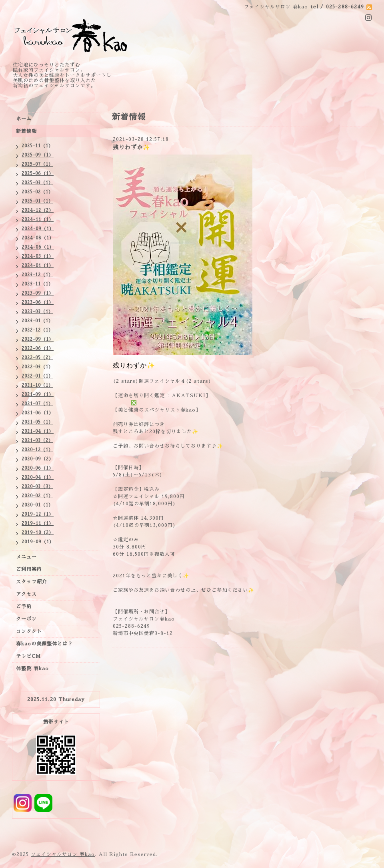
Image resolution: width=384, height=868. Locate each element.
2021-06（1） (38, 413)
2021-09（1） (38, 395)
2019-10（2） (38, 533)
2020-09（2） (38, 459)
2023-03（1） (37, 312)
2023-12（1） (37, 275)
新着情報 (26, 131)
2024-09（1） (38, 229)
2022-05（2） (37, 358)
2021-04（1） (38, 431)
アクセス (26, 594)
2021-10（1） (37, 385)
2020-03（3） (37, 487)
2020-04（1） (38, 477)
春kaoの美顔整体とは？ (44, 644)
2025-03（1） (37, 183)
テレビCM (28, 656)
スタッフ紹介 (32, 582)
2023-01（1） (37, 321)
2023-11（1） (37, 284)
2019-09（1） (38, 542)
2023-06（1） (38, 302)
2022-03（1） (37, 367)
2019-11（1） (38, 523)
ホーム (24, 119)
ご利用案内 (29, 569)
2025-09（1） (38, 155)
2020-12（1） (37, 450)
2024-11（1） (38, 220)
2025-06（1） (38, 174)
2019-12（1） (38, 514)
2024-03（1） (38, 256)
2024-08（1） (38, 238)
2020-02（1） (37, 496)
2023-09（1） (38, 293)
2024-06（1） (38, 247)
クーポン (26, 619)
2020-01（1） (37, 505)
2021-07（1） (37, 404)
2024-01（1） (38, 266)
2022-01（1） (37, 376)
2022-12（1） (37, 330)
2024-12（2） (38, 210)
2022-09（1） (38, 339)
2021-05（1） (37, 422)
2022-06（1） (38, 349)
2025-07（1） (37, 164)
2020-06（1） (38, 468)
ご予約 (24, 607)
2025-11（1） (37, 146)
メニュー (26, 557)
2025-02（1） (37, 192)
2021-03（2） (37, 441)
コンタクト (29, 631)
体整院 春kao (32, 669)
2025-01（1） (37, 201)
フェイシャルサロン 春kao (63, 854)
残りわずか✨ (131, 147)
